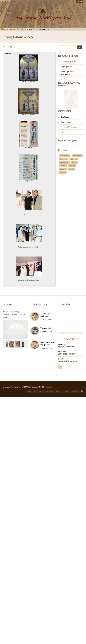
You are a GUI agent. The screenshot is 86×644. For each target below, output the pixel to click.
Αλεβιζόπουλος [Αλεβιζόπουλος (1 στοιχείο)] (65, 199)
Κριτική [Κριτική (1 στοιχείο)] (72, 213)
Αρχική (30, 411)
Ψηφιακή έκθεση (66, 67)
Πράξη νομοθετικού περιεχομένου (67, 73)
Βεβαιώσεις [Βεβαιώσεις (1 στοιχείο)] (64, 203)
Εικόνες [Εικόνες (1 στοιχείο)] (75, 206)
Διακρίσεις (22, 29)
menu (80, 1)
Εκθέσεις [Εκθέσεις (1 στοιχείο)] (63, 209)
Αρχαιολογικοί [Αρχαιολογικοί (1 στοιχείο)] (77, 199)
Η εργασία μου (8, 29)
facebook (49, 407)
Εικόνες (59, 411)
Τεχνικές (64, 176)
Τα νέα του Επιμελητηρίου (70, 171)
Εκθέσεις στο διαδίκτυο (69, 62)
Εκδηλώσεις (65, 161)
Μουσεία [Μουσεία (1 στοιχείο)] (63, 216)
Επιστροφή (7, 47)
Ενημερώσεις (50, 411)
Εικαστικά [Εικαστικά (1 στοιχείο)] (74, 203)
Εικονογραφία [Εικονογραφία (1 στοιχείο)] (64, 206)
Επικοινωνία (75, 411)
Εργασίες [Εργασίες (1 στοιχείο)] (72, 209)
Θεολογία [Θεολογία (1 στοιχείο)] (63, 213)
